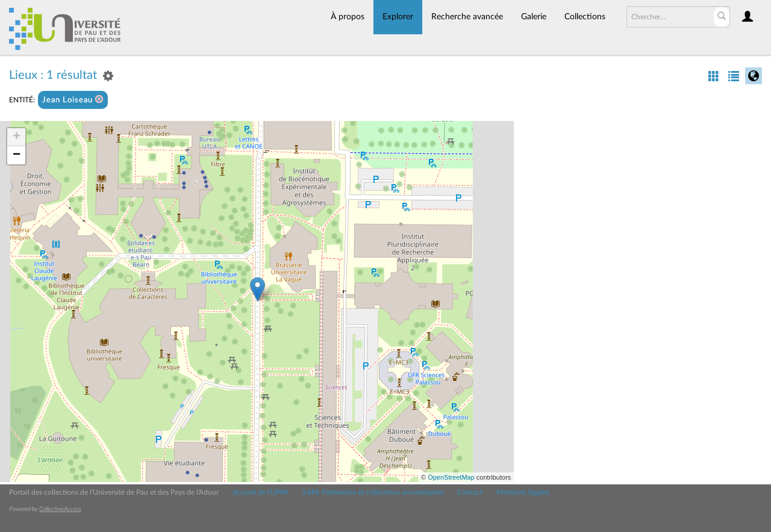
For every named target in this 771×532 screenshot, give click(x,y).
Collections (585, 17)
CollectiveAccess (60, 509)
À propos (348, 17)
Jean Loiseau (73, 100)
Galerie (534, 17)
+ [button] (17, 137)
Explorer (398, 17)
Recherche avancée (467, 17)
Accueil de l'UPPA (261, 492)
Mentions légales (523, 492)
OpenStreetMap (451, 477)
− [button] (17, 155)
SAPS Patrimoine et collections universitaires (373, 492)
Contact (470, 492)
